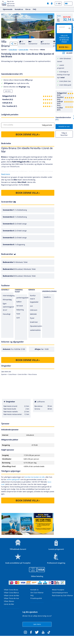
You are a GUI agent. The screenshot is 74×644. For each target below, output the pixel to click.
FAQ (34, 9)
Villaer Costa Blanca (11, 593)
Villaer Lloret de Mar (12, 595)
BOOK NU (64, 47)
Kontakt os (19, 9)
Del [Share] (14, 44)
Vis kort (67, 53)
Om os (28, 9)
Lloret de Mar (24, 50)
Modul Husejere (58, 590)
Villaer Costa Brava (11, 590)
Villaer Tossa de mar (11, 598)
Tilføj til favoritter (64, 134)
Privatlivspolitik (36, 598)
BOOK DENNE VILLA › (28, 134)
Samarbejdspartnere (60, 593)
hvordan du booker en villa (35, 477)
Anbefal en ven (64, 126)
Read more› (6, 174)
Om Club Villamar (37, 593)
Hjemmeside (8, 9)
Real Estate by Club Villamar (63, 595)
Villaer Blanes (9, 601)
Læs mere (37, 624)
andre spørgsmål (13, 479)
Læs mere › (8, 91)
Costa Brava (13, 50)
